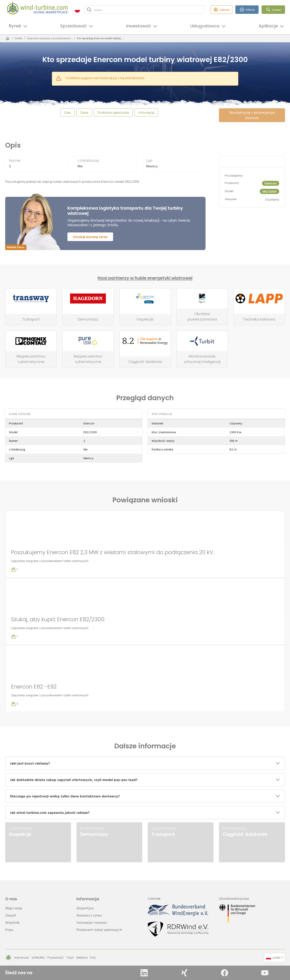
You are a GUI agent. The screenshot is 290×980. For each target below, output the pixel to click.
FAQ (93, 957)
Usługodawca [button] (205, 26)
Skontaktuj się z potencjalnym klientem (252, 115)
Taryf (70, 957)
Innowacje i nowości (92, 922)
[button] (77, 10)
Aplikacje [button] (268, 26)
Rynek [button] (15, 26)
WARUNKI (38, 957)
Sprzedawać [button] (74, 26)
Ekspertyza (85, 908)
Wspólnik (12, 922)
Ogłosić (222, 10)
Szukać (273, 10)
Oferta (247, 10)
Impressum (22, 957)
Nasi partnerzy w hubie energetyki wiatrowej (145, 278)
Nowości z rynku (89, 915)
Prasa (9, 930)
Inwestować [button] (138, 26)
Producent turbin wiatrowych (99, 930)
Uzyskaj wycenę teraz (90, 237)
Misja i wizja (14, 908)
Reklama (82, 957)
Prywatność (56, 957)
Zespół (11, 915)
